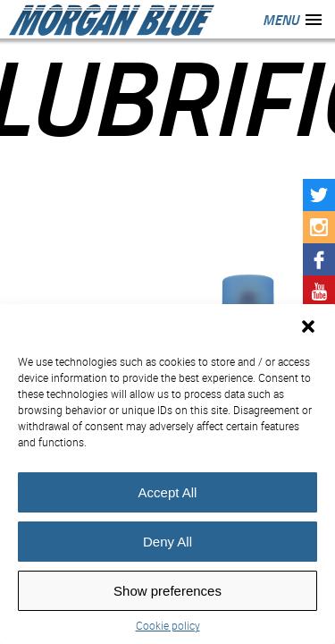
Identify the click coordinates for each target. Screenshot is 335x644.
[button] (308, 326)
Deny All (167, 542)
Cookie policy (168, 625)
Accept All (168, 492)
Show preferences (167, 591)
